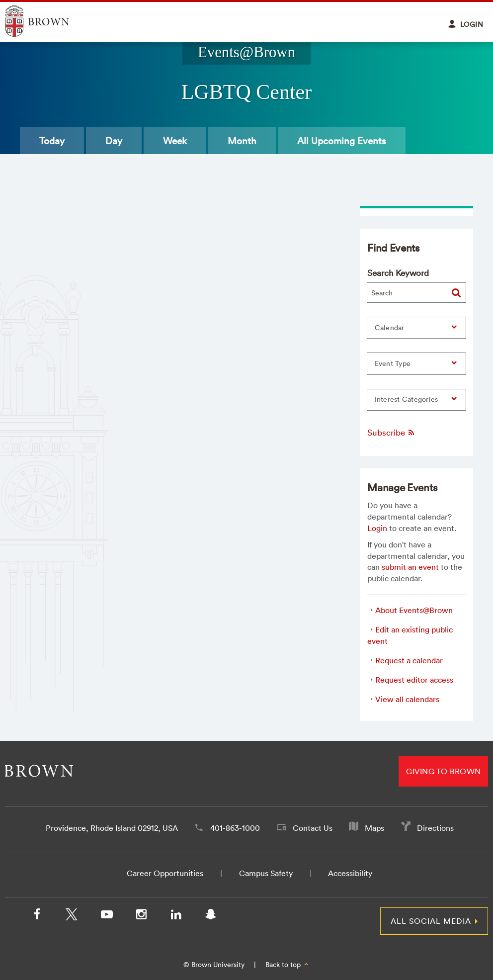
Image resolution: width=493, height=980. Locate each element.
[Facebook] (37, 916)
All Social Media (431, 921)
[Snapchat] (211, 916)
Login (377, 528)
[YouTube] (106, 916)
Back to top (288, 965)
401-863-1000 (235, 828)
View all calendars (407, 699)
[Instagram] (141, 916)
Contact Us (313, 828)
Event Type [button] (393, 363)
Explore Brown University (48, 21)
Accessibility (350, 873)
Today (52, 141)
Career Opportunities (165, 873)
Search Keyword (398, 273)
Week (175, 141)
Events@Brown (246, 52)
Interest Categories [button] (407, 399)
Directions (435, 828)
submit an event (410, 567)
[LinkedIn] (176, 916)
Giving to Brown (443, 771)
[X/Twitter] (72, 916)
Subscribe (391, 432)
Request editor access (414, 680)
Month (242, 141)
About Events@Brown (414, 610)
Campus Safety (266, 873)
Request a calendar (409, 660)
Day (114, 141)
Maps (374, 828)
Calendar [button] (390, 328)
